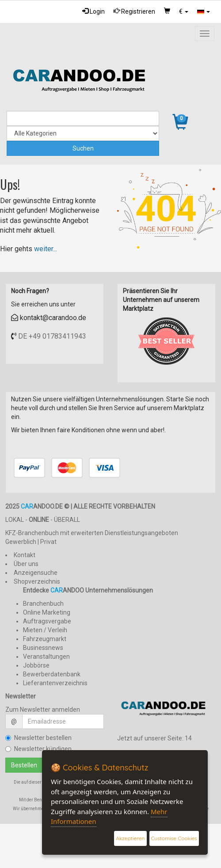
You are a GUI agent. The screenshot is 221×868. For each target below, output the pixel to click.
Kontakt (25, 555)
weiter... (46, 249)
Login (93, 11)
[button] (184, 11)
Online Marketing (47, 612)
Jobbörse (36, 665)
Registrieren (134, 11)
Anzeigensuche (36, 573)
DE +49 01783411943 (52, 336)
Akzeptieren (130, 838)
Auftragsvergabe (47, 621)
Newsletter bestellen (38, 738)
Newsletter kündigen (38, 749)
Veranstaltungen (46, 657)
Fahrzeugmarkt (45, 639)
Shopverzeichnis (37, 581)
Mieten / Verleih (45, 630)
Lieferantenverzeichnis (55, 683)
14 (188, 738)
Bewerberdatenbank (52, 674)
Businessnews (43, 648)
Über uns (26, 564)
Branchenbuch (43, 604)
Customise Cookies (174, 838)
